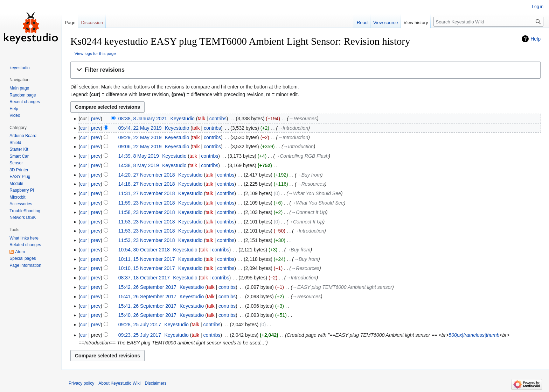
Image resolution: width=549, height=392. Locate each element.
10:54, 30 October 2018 (144, 250)
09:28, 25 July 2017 (140, 325)
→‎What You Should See (315, 193)
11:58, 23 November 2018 (147, 212)
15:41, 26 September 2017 (147, 297)
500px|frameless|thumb (474, 335)
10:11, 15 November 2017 (147, 259)
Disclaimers (155, 383)
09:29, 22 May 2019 (140, 137)
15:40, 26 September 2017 (147, 315)
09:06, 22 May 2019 (140, 147)
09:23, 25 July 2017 (140, 335)
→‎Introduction (293, 128)
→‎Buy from (309, 175)
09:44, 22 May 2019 (140, 128)
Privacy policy (81, 383)
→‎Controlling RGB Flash (302, 156)
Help (536, 39)
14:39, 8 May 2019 (139, 156)
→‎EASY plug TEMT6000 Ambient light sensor (342, 287)
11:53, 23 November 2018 (147, 222)
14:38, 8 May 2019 (139, 165)
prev (96, 119)
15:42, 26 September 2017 (147, 287)
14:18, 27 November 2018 (147, 184)
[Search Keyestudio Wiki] (488, 22)
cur (84, 128)
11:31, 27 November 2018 (147, 193)
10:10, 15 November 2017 (147, 268)
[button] (305, 70)
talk (201, 119)
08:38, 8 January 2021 (143, 119)
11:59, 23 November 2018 (147, 203)
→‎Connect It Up (308, 212)
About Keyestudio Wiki (119, 383)
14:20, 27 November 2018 (147, 175)
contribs (218, 119)
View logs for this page (95, 53)
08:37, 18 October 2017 (144, 278)
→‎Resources (303, 119)
